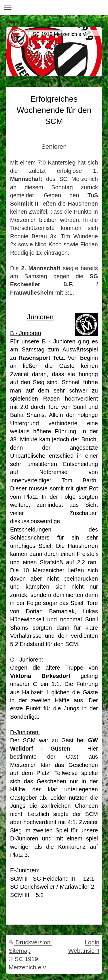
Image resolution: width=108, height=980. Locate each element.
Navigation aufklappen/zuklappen (54, 8)
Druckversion (30, 942)
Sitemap (20, 951)
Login (92, 942)
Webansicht (84, 951)
